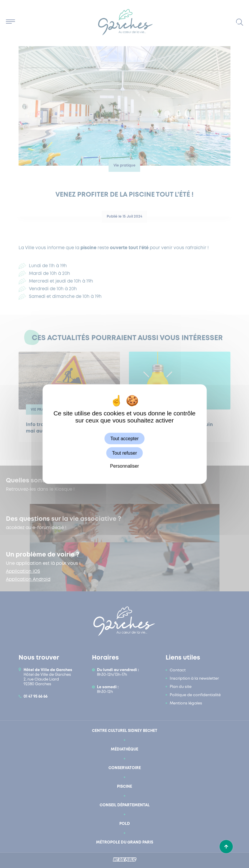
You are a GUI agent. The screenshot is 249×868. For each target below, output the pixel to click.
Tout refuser (124, 453)
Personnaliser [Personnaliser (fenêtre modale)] (125, 466)
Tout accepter (124, 439)
